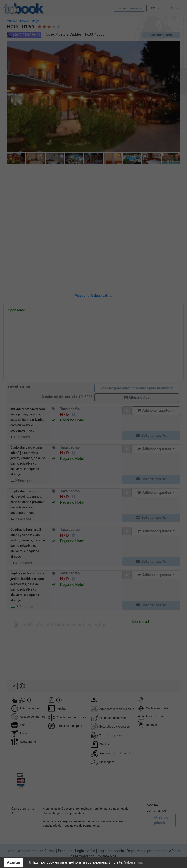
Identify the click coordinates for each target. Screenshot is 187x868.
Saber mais (133, 862)
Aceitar (14, 862)
